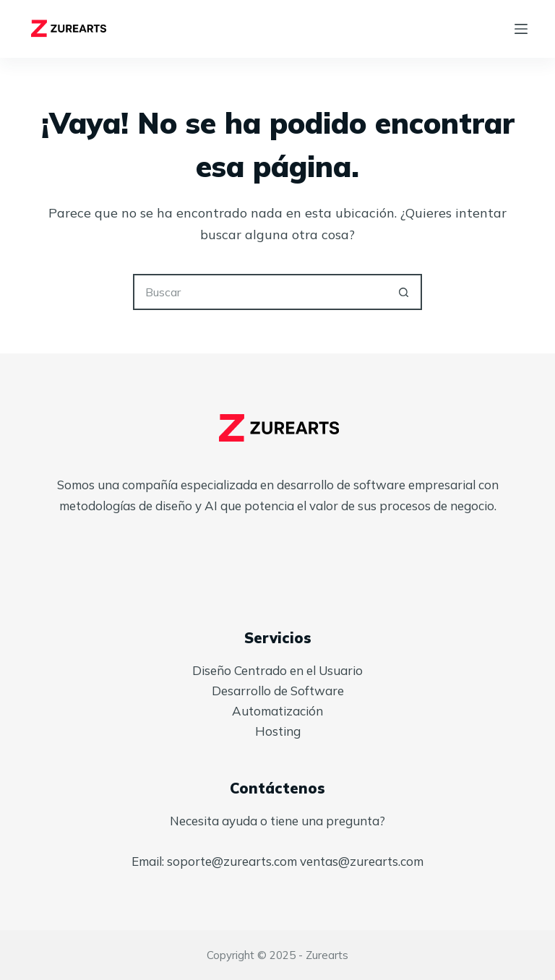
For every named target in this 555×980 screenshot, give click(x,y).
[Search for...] (259, 292)
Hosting (278, 731)
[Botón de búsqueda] (404, 292)
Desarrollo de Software (278, 691)
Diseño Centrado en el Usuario (277, 670)
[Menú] (521, 29)
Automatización (277, 711)
